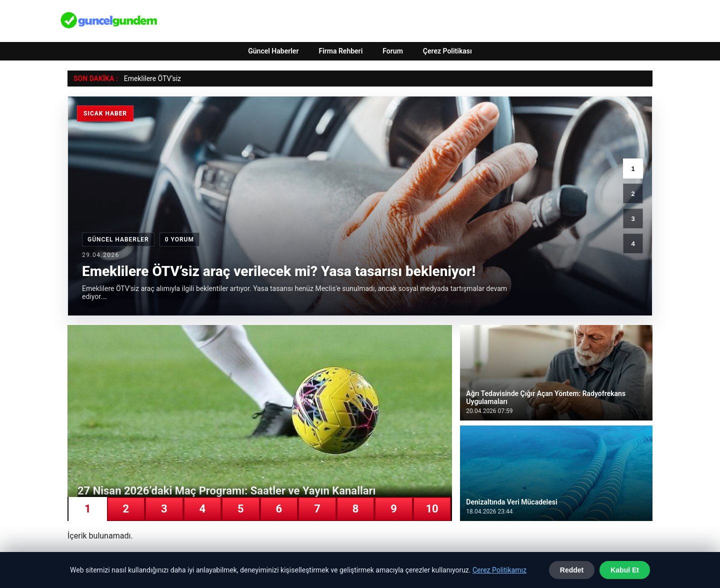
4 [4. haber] (633, 244)
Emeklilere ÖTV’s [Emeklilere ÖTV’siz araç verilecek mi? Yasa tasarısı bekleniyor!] (150, 78)
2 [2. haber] (633, 194)
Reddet (572, 570)
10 (432, 509)
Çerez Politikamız (499, 570)
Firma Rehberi (340, 51)
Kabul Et (625, 570)
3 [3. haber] (633, 219)
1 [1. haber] (633, 169)
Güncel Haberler (273, 51)
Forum (393, 51)
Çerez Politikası (447, 51)
